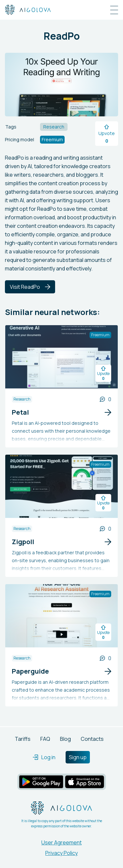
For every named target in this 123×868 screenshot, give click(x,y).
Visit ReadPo (30, 287)
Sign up (78, 757)
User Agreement (61, 842)
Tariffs (23, 739)
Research (22, 399)
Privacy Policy (61, 853)
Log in (44, 757)
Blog (65, 739)
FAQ (45, 739)
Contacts (92, 739)
